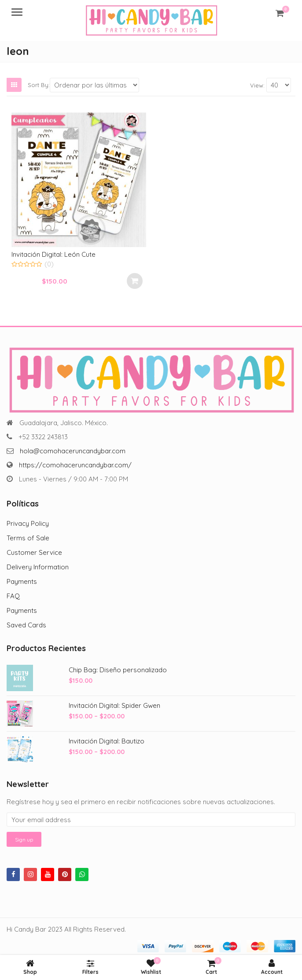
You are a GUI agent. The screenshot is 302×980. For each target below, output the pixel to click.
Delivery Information (38, 567)
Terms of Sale (28, 538)
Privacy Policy (28, 523)
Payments (22, 581)
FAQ (13, 596)
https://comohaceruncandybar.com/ (75, 465)
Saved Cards (26, 625)
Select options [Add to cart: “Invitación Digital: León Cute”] (135, 281)
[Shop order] (94, 85)
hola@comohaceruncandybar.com (73, 451)
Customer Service (34, 552)
